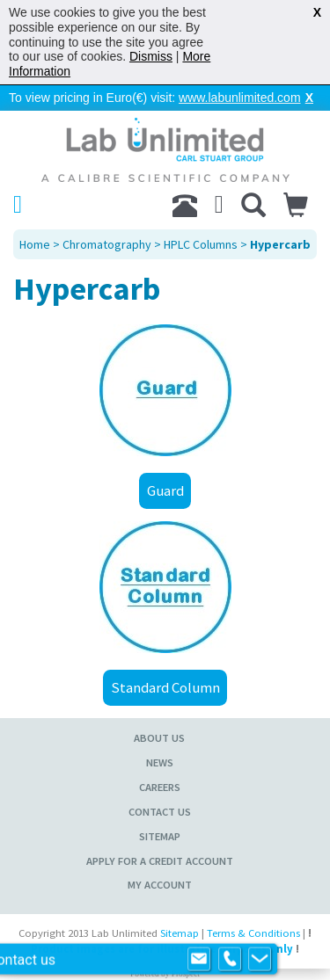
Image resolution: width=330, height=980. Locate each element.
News (160, 762)
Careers (160, 787)
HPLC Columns (201, 244)
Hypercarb (280, 244)
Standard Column (165, 687)
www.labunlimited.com (240, 98)
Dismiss (151, 56)
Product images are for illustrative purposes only (162, 949)
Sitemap (160, 836)
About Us (159, 738)
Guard (165, 490)
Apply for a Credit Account (160, 861)
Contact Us (160, 812)
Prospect (186, 974)
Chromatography (107, 244)
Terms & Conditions (253, 933)
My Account (160, 885)
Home (35, 244)
